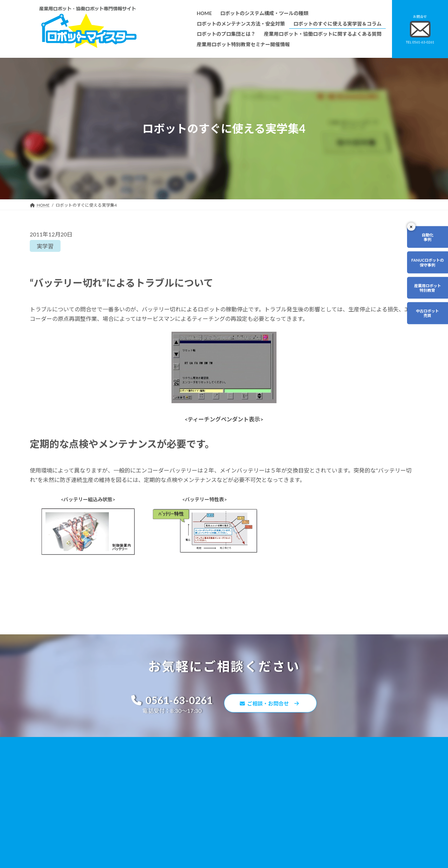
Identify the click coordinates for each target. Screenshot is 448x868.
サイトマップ (306, 807)
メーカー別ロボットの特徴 (185, 821)
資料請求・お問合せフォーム (320, 787)
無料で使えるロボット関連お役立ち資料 (331, 761)
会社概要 (168, 841)
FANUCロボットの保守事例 (426, 264)
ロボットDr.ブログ (310, 827)
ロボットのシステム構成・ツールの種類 (198, 761)
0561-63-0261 (168, 701)
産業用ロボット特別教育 (426, 291)
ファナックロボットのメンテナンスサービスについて (210, 831)
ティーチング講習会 (179, 811)
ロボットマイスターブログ (318, 817)
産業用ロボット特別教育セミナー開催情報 (200, 851)
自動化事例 (426, 238)
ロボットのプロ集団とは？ (185, 791)
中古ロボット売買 (426, 318)
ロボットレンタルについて (185, 801)
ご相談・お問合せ (273, 704)
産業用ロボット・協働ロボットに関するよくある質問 (328, 775)
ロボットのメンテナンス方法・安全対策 (198, 771)
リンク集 (301, 797)
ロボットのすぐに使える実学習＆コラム (198, 781)
